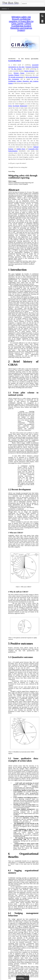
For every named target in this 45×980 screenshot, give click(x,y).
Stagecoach (24, 104)
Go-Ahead (16, 104)
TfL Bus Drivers (16, 67)
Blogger (29, 979)
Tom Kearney (36, 963)
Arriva (10, 104)
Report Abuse (35, 979)
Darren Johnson (29, 69)
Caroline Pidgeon (14, 73)
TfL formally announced (16, 76)
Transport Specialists (32, 65)
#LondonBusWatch (15, 59)
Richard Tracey (19, 71)
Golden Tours (21, 147)
